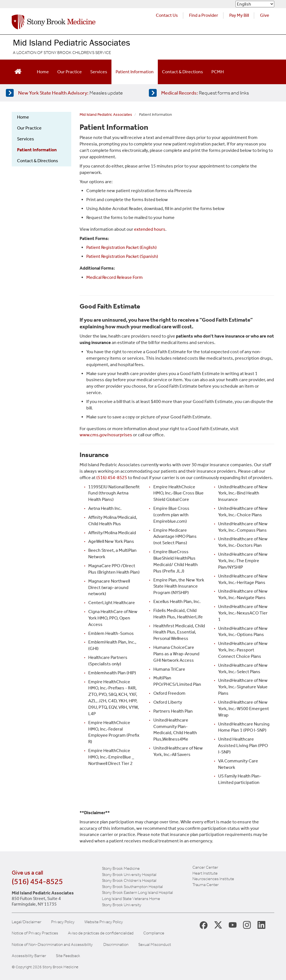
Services (99, 72)
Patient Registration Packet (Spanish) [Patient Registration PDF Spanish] (122, 256)
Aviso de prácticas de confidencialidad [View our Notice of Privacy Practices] (101, 933)
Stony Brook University (122, 905)
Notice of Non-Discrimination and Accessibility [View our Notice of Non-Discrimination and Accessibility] (52, 945)
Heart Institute (205, 873)
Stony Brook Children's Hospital (129, 880)
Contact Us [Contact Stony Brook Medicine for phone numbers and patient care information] (167, 15)
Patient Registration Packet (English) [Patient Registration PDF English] (121, 247)
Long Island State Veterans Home (131, 899)
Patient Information (135, 72)
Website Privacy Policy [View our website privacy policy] (104, 922)
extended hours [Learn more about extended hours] (150, 229)
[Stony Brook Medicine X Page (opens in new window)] (218, 925)
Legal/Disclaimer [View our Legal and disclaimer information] (27, 922)
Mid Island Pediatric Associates (71, 42)
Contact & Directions (183, 72)
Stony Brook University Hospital (129, 875)
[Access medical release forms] (213, 93)
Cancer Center (205, 867)
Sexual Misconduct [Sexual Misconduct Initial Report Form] (155, 945)
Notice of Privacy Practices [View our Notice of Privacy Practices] (35, 933)
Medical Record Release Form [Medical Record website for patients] (115, 277)
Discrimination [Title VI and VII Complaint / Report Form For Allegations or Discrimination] (116, 945)
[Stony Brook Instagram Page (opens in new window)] (247, 925)
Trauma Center (206, 885)
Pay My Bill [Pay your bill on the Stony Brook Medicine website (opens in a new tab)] (239, 15)
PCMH (218, 72)
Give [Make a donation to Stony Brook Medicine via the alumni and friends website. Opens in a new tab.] (265, 15)
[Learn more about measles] (70, 93)
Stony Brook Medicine (121, 868)
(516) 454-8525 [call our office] (112, 478)
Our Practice (70, 72)
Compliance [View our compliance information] (154, 933)
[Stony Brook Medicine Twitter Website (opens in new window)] (233, 925)
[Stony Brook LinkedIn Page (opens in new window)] (261, 925)
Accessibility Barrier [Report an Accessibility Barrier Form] (29, 956)
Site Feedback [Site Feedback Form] (68, 956)
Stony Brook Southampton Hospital (132, 887)
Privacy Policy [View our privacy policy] (63, 922)
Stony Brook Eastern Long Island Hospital (137, 892)
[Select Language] (255, 4)
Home (43, 72)
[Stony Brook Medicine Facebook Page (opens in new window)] (204, 925)
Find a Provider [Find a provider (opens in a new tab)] (204, 15)
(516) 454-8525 (37, 881)
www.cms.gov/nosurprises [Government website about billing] (106, 435)
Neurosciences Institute (213, 879)
